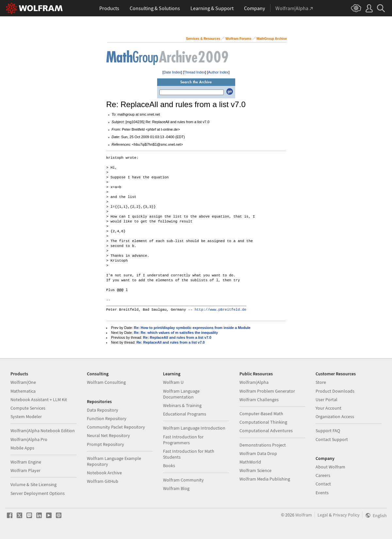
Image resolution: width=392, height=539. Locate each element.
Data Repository (103, 410)
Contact (323, 484)
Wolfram (304, 515)
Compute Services (28, 408)
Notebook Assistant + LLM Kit (39, 400)
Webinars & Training (182, 405)
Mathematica (23, 391)
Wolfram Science (255, 470)
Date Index (172, 72)
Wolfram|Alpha (254, 382)
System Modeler (26, 416)
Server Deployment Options (38, 493)
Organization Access (335, 416)
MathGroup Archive (272, 39)
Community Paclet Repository (116, 427)
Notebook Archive (104, 473)
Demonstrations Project (263, 445)
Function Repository (107, 418)
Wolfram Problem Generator (267, 391)
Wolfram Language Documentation (181, 394)
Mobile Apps (22, 448)
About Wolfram (330, 467)
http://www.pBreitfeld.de (220, 310)
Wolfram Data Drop (258, 453)
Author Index (218, 72)
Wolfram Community (183, 480)
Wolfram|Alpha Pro (29, 439)
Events (322, 493)
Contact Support (332, 439)
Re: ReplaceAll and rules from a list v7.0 (177, 337)
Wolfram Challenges (259, 400)
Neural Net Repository (108, 435)
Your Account (328, 408)
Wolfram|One (23, 382)
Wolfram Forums (238, 39)
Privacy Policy (346, 515)
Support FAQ (328, 431)
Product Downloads (335, 391)
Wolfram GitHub (103, 481)
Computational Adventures (266, 431)
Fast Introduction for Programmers (183, 440)
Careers (323, 475)
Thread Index (195, 72)
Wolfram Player (25, 470)
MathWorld (250, 462)
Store (321, 382)
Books (169, 465)
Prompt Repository (106, 444)
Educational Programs (185, 414)
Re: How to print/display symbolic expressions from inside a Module (192, 328)
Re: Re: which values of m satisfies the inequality (176, 333)
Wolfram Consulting (106, 382)
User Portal (327, 400)
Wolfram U (173, 382)
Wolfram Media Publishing (265, 479)
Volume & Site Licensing (33, 484)
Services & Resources (203, 39)
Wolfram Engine (26, 462)
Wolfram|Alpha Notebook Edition (43, 431)
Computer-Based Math (261, 414)
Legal (323, 515)
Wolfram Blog (176, 488)
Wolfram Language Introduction (194, 428)
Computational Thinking (263, 422)
